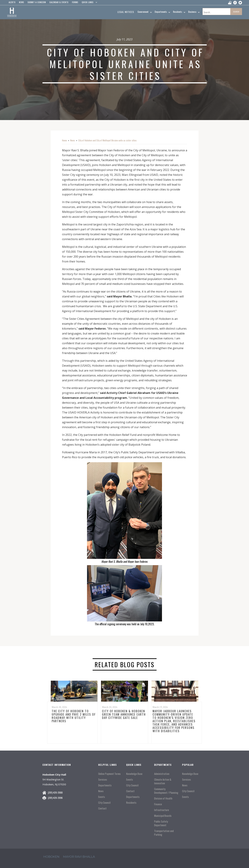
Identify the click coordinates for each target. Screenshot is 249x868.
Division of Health (163, 798)
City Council (104, 803)
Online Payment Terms (109, 774)
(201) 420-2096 (55, 798)
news (22, 2)
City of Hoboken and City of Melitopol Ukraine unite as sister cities (107, 140)
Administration (162, 774)
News (73, 140)
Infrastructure (162, 810)
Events (102, 797)
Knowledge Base (134, 774)
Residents (131, 803)
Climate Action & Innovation (163, 781)
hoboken (51, 857)
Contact (102, 808)
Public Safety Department (161, 823)
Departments (105, 785)
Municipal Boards (163, 816)
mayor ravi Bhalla (79, 857)
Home (64, 140)
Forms (75, 2)
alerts (12, 2)
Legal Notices (126, 12)
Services (103, 779)
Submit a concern (37, 2)
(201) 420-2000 (55, 792)
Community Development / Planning (166, 791)
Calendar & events (59, 2)
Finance (158, 804)
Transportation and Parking (164, 833)
